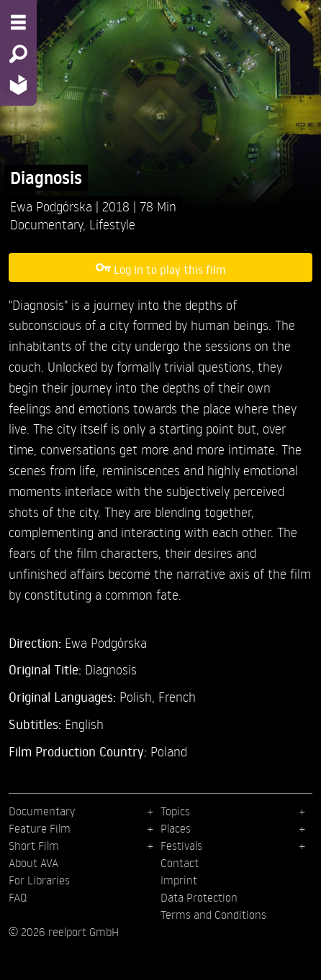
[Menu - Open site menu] (18, 22)
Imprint (179, 880)
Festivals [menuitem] (181, 846)
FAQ (18, 897)
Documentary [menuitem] (42, 811)
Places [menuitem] (176, 828)
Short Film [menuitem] (34, 846)
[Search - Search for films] (18, 54)
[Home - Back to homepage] (18, 84)
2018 (118, 206)
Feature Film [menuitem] (40, 828)
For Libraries (39, 880)
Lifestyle (112, 224)
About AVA (33, 863)
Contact (180, 863)
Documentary (46, 224)
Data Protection (199, 897)
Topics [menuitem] (175, 811)
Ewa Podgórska (53, 206)
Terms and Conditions (213, 915)
